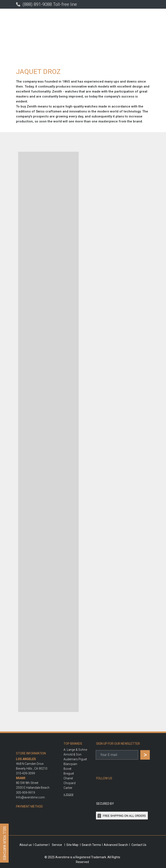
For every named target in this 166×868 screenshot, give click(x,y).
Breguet (69, 774)
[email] (117, 755)
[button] (68, 794)
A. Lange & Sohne (75, 750)
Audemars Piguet (75, 759)
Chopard (69, 783)
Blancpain (70, 764)
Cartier (68, 788)
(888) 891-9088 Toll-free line (50, 4)
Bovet (67, 769)
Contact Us (139, 845)
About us (26, 845)
